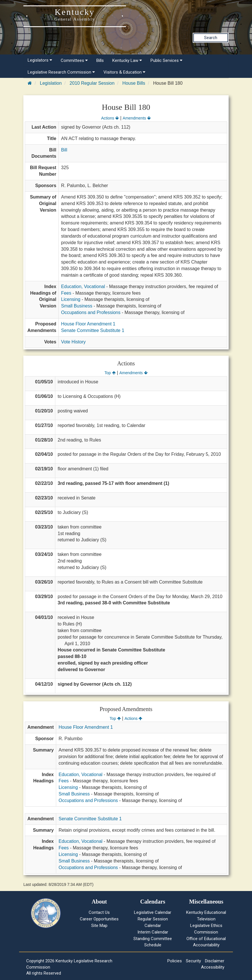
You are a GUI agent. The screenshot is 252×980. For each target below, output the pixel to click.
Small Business (77, 306)
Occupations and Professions (91, 312)
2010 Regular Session (92, 83)
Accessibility (213, 967)
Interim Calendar (153, 932)
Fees (66, 293)
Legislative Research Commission (61, 72)
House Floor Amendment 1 (88, 324)
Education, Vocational (83, 286)
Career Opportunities (99, 919)
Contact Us (99, 912)
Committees (74, 60)
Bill (64, 150)
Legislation (51, 83)
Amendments (137, 118)
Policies (175, 961)
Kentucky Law (127, 60)
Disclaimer (215, 961)
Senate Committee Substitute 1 (93, 330)
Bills (100, 60)
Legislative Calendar (153, 912)
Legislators (40, 60)
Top (110, 373)
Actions (110, 118)
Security (193, 961)
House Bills (134, 83)
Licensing (71, 299)
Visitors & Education (124, 72)
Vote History (73, 342)
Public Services (166, 60)
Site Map (99, 926)
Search (211, 38)
